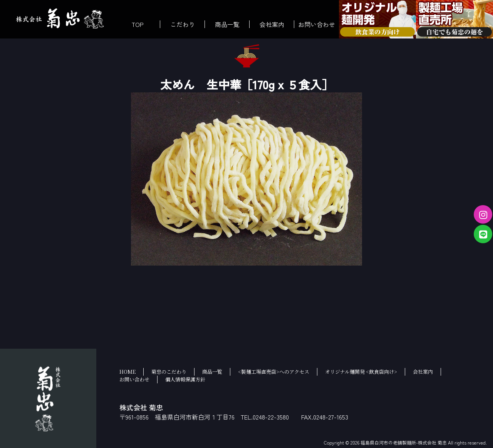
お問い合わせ (317, 24)
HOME (127, 372)
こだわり (183, 24)
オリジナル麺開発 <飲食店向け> (361, 372)
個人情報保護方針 (185, 379)
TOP (138, 24)
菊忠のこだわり (169, 372)
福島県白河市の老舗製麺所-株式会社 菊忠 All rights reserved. (424, 442)
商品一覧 (227, 24)
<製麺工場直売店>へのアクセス (274, 372)
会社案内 (272, 24)
